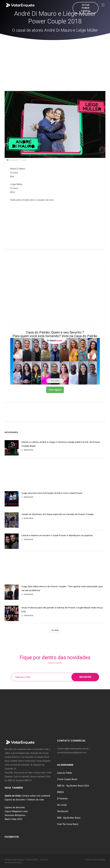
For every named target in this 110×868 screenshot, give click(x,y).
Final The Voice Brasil (68, 824)
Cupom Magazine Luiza (16, 811)
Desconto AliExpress (15, 815)
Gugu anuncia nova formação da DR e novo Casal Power (52, 493)
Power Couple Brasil (67, 779)
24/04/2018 (27, 594)
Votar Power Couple (86, 8)
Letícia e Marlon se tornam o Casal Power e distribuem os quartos (57, 535)
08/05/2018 (27, 450)
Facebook (12, 837)
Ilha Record (63, 811)
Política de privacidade (96, 860)
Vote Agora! (55, 390)
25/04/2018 (27, 539)
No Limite (62, 805)
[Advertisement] (55, 61)
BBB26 (60, 792)
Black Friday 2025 (13, 819)
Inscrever (85, 677)
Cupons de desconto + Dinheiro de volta (24, 800)
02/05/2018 (27, 518)
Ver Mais (55, 630)
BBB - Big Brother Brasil (69, 818)
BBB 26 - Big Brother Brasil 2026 (73, 786)
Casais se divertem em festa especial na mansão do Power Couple (58, 514)
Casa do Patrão (65, 773)
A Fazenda (62, 799)
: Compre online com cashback (27, 796)
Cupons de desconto (15, 807)
